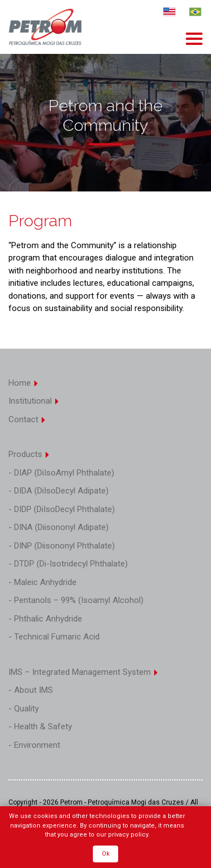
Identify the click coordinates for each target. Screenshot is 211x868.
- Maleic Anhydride (42, 582)
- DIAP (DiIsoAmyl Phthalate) (61, 473)
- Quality (24, 709)
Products (29, 454)
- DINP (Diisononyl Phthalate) (62, 546)
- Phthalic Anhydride (45, 619)
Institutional (34, 401)
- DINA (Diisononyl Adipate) (59, 527)
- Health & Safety (40, 727)
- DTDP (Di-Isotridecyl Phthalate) (68, 564)
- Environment (34, 745)
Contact (27, 419)
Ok (106, 854)
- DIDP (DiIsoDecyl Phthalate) (62, 509)
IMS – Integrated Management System (84, 672)
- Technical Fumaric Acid (54, 637)
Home (24, 383)
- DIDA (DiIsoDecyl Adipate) (59, 491)
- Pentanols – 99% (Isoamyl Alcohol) (76, 600)
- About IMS (31, 690)
